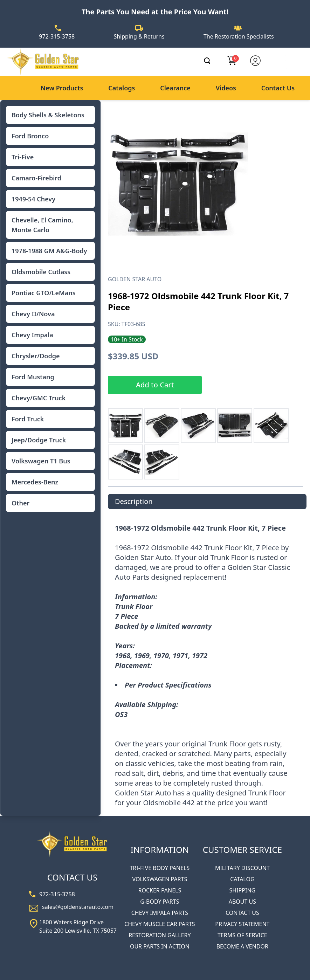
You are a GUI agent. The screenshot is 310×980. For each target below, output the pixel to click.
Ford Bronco (30, 136)
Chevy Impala (32, 335)
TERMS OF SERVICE (242, 935)
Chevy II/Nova (33, 314)
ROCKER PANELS (160, 890)
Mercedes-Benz (35, 482)
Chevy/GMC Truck (39, 398)
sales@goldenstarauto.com (78, 907)
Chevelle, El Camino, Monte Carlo (42, 225)
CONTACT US (242, 913)
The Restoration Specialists (239, 36)
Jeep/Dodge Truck (39, 440)
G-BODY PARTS (160, 902)
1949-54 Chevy (33, 199)
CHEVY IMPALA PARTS (160, 913)
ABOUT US (242, 902)
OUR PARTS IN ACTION (160, 946)
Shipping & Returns (139, 36)
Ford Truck (28, 419)
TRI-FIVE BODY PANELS (160, 868)
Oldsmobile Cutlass (41, 272)
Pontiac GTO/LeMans (44, 293)
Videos (226, 88)
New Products (62, 88)
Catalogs (122, 88)
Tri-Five (23, 157)
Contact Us (278, 88)
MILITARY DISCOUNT (242, 868)
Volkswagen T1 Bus (41, 461)
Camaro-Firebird (36, 178)
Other (20, 503)
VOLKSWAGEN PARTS (160, 879)
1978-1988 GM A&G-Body (49, 251)
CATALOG (242, 879)
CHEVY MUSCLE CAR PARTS (160, 924)
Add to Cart (155, 385)
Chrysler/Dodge (36, 356)
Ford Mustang (33, 377)
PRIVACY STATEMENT (242, 924)
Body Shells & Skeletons (48, 115)
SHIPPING (243, 890)
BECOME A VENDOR (242, 946)
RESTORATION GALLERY (160, 935)
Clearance (175, 88)
